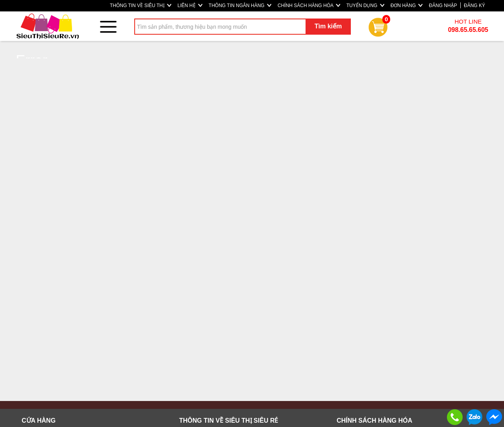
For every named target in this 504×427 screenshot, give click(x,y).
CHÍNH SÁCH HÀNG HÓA (309, 6)
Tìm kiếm (328, 26)
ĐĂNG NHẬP (443, 6)
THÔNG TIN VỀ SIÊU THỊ (141, 6)
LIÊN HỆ (190, 6)
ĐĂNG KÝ (474, 6)
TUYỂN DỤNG (365, 6)
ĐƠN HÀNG (407, 6)
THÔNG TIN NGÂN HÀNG (240, 6)
